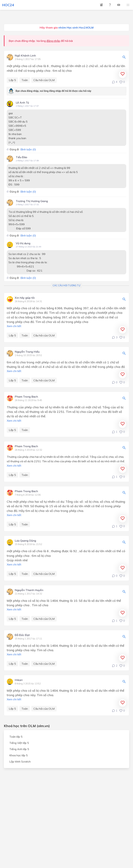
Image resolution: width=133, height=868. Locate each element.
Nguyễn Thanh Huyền (29, 590)
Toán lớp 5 (16, 737)
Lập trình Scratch (20, 762)
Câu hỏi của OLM (44, 80)
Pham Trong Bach (26, 397)
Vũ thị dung (23, 243)
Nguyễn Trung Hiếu (27, 352)
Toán (25, 80)
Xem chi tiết (14, 326)
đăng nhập (53, 41)
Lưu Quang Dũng (25, 541)
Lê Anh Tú (22, 103)
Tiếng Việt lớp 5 (19, 743)
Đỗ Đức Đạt (22, 635)
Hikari (19, 680)
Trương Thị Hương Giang (32, 201)
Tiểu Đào (21, 157)
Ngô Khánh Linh (25, 56)
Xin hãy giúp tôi (25, 298)
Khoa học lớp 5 (19, 755)
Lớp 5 (12, 80)
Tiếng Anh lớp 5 (19, 749)
